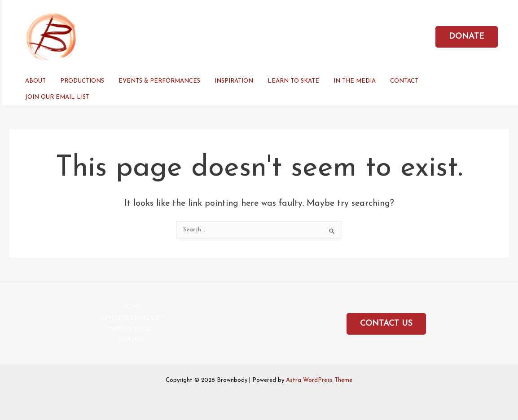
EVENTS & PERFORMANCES (159, 81)
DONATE (132, 340)
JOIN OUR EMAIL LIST (57, 97)
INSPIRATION (234, 81)
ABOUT (35, 81)
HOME (132, 307)
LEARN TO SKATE (293, 81)
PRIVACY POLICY (132, 329)
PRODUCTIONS (82, 81)
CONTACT (404, 81)
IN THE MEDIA (355, 81)
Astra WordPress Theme (319, 380)
